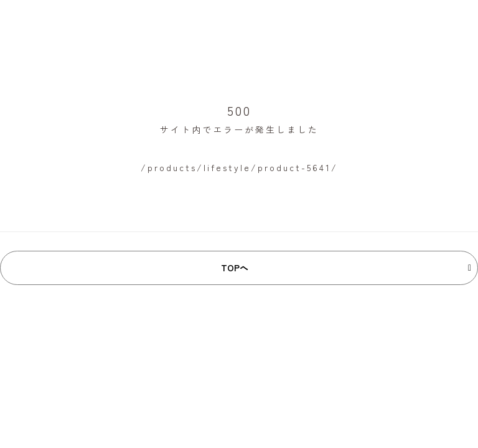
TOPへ (235, 268)
